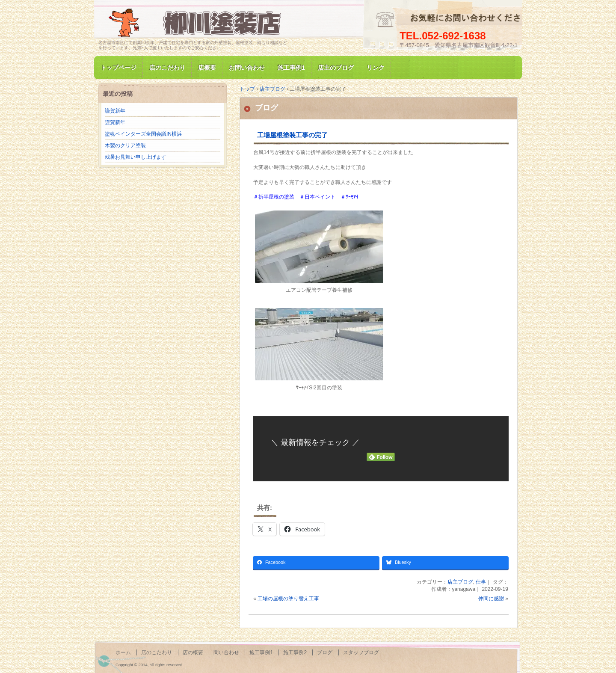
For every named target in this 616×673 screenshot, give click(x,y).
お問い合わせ (247, 68)
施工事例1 (291, 68)
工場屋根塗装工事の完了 (292, 135)
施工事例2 (295, 652)
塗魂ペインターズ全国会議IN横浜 (143, 134)
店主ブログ (460, 582)
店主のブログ (336, 68)
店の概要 (193, 652)
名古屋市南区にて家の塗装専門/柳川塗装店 (197, 23)
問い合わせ (226, 652)
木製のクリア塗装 (125, 145)
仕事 (481, 582)
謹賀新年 (115, 111)
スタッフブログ (361, 652)
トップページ (118, 68)
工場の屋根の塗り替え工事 (288, 599)
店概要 (207, 68)
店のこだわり (167, 68)
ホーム (123, 652)
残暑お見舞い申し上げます (136, 157)
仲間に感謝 (491, 599)
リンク (376, 68)
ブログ (267, 108)
